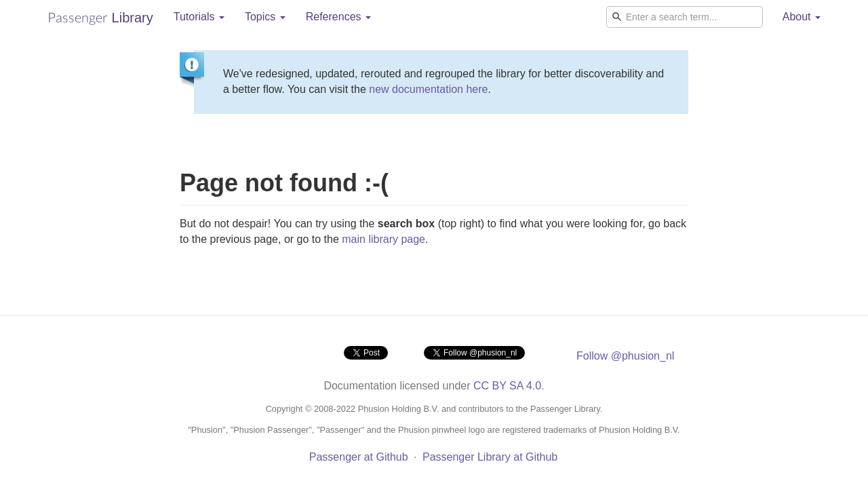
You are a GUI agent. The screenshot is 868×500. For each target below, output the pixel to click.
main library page (383, 239)
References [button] (338, 17)
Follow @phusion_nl (625, 356)
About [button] (802, 17)
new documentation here (428, 89)
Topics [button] (265, 17)
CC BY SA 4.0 (507, 386)
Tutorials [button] (199, 17)
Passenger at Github (359, 457)
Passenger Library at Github (490, 457)
